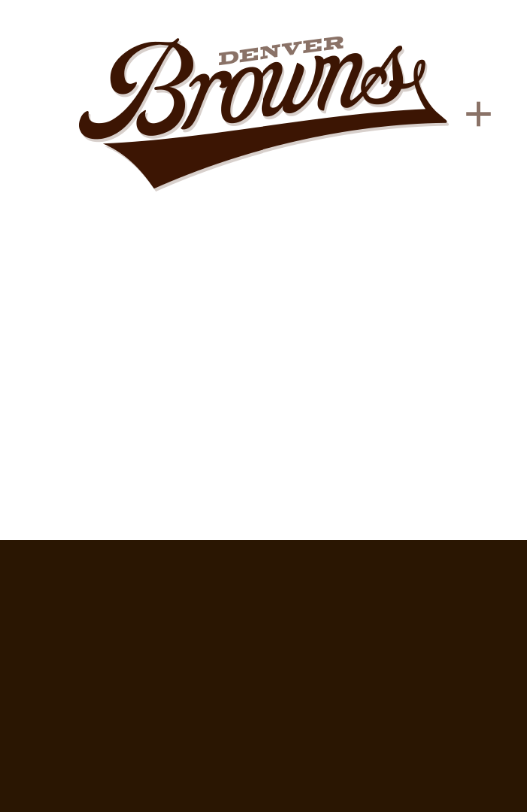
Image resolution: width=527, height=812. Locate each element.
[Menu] (479, 113)
